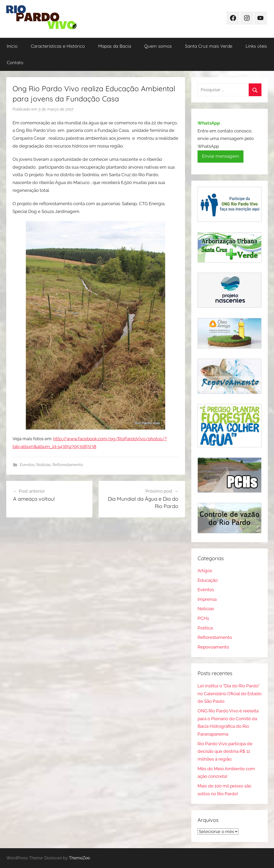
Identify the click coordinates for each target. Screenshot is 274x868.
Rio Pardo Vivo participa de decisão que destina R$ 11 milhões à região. (225, 751)
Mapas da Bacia (115, 46)
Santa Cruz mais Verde (209, 46)
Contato (15, 62)
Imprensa (207, 599)
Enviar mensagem (221, 156)
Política (205, 628)
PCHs (203, 618)
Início (12, 46)
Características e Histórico (58, 46)
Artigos (205, 571)
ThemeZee (79, 858)
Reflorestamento (68, 465)
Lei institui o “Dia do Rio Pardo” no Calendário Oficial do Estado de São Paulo (230, 694)
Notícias (43, 465)
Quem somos (158, 46)
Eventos (27, 465)
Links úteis (256, 46)
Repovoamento (213, 647)
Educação (208, 580)
